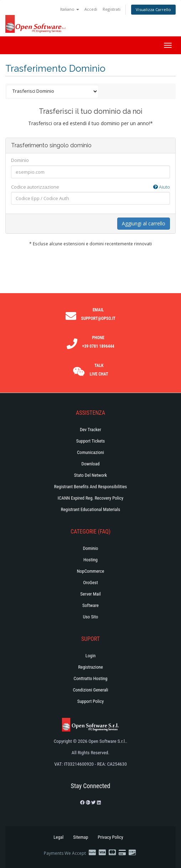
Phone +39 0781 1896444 (98, 342)
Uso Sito (91, 617)
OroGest (90, 583)
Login (90, 656)
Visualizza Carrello (153, 9)
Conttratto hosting (91, 678)
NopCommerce (91, 571)
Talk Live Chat (99, 370)
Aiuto (162, 187)
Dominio (20, 160)
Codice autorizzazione (90, 187)
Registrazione (90, 667)
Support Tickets (91, 441)
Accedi (91, 9)
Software (90, 605)
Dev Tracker (90, 430)
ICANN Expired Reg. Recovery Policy (90, 498)
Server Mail (90, 594)
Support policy (91, 701)
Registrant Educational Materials (90, 509)
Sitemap (81, 837)
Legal (58, 837)
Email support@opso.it (98, 314)
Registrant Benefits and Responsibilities (90, 487)
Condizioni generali (90, 690)
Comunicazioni (90, 452)
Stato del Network (90, 475)
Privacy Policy (110, 837)
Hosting (90, 560)
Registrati (112, 9)
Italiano (70, 9)
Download (91, 464)
